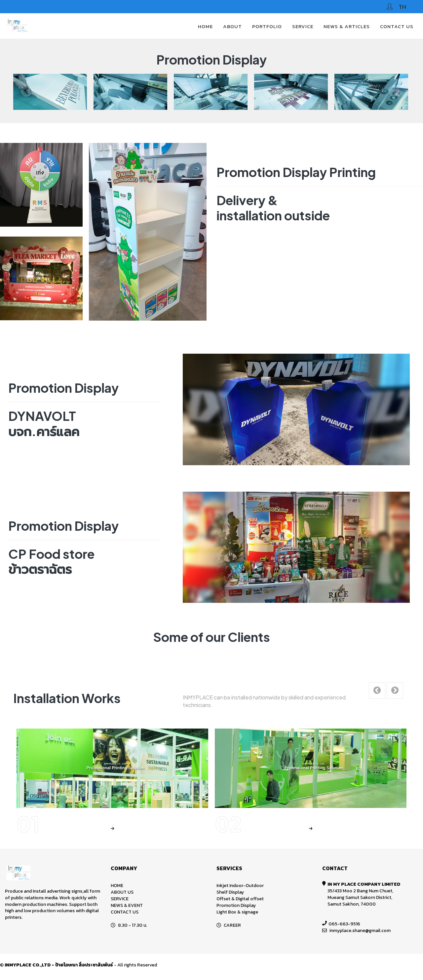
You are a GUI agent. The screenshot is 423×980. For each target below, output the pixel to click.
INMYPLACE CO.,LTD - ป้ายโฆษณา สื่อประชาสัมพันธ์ (59, 965)
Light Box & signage (237, 912)
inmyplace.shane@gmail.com (360, 931)
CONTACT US (397, 26)
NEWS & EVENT (127, 905)
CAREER (232, 925)
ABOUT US (122, 892)
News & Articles (347, 26)
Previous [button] (26, 92)
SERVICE (303, 26)
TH (402, 7)
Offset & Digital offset (240, 899)
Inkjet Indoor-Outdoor (240, 886)
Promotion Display (236, 905)
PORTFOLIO (267, 26)
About (232, 26)
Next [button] (394, 92)
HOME (205, 26)
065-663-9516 (344, 924)
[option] (58, 92)
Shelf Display (230, 892)
